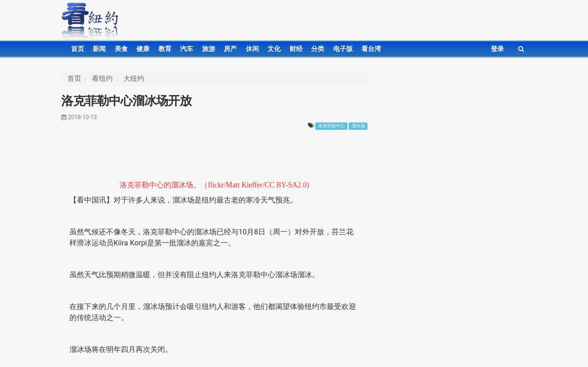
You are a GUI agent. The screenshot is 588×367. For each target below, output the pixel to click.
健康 (143, 49)
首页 (78, 49)
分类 (318, 49)
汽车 (187, 49)
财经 (296, 49)
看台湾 (371, 49)
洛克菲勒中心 (332, 126)
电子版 (343, 49)
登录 (497, 49)
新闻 (99, 49)
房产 (230, 49)
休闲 (252, 49)
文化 (274, 49)
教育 (165, 49)
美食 (121, 49)
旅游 (209, 49)
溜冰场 (358, 126)
